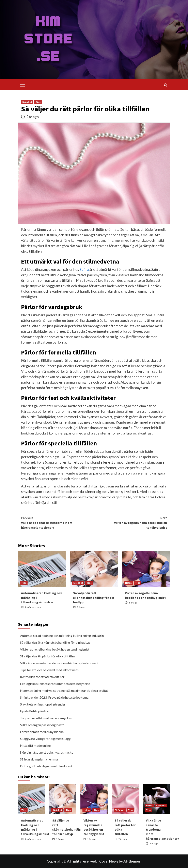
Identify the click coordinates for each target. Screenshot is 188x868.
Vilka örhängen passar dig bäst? (42, 725)
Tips (38, 102)
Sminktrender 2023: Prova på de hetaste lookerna (54, 697)
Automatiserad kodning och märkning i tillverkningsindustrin (62, 635)
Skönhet (27, 102)
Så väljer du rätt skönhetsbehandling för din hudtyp (94, 597)
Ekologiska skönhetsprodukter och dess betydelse (55, 684)
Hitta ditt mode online (35, 745)
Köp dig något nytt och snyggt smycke (47, 752)
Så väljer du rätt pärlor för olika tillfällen (48, 656)
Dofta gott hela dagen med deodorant (46, 766)
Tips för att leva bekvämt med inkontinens (49, 670)
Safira (84, 269)
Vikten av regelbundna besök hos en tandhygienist (130, 522)
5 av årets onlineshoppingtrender (43, 704)
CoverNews (109, 861)
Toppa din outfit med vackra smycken (46, 718)
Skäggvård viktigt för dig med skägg (45, 739)
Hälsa (128, 583)
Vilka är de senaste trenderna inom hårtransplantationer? (58, 522)
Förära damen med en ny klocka (42, 732)
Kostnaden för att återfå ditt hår (42, 677)
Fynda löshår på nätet (35, 711)
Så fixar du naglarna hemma (39, 759)
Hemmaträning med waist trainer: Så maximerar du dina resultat (64, 690)
